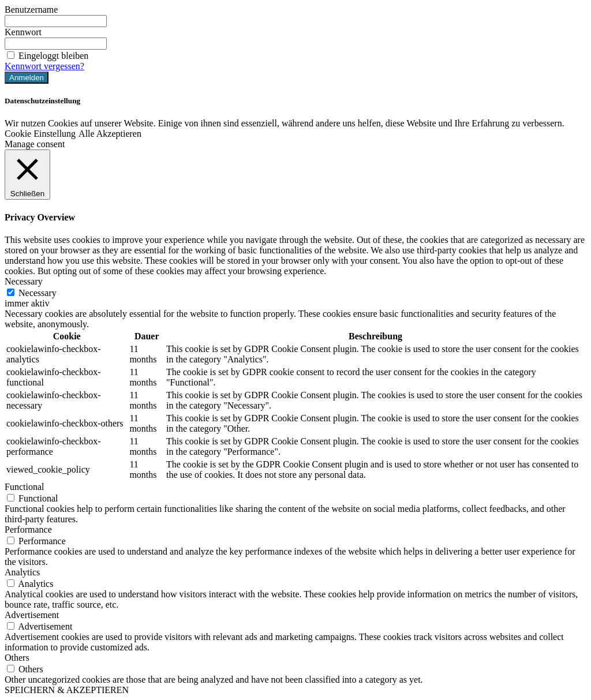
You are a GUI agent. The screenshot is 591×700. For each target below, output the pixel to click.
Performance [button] (28, 529)
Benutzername (31, 10)
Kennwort (23, 32)
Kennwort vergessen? (44, 66)
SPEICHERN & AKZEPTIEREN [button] (67, 690)
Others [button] (17, 658)
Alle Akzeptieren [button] (110, 134)
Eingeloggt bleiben (46, 56)
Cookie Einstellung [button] (40, 134)
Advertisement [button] (32, 615)
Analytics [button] (22, 572)
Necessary (38, 293)
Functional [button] (24, 487)
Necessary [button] (24, 281)
